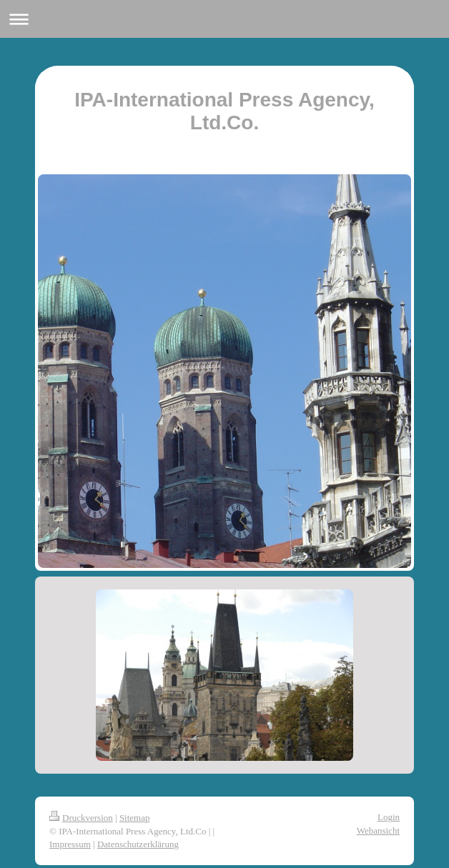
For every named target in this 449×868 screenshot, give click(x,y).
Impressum (70, 844)
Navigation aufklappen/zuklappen (224, 19)
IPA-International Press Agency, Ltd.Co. (224, 111)
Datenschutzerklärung (138, 844)
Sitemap (135, 818)
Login (389, 817)
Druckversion (81, 818)
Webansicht (378, 830)
